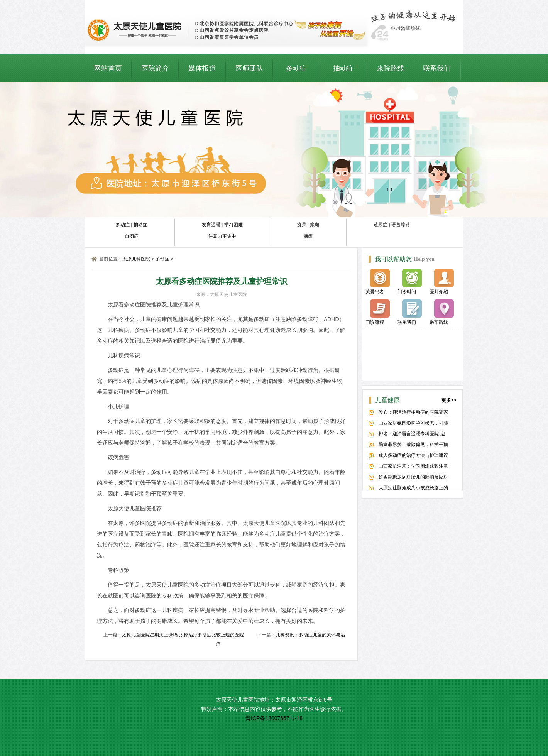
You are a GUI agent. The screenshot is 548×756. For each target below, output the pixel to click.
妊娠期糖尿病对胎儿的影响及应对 (413, 477)
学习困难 (233, 225)
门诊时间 (410, 282)
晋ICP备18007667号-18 (274, 718)
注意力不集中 (222, 236)
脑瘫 (308, 236)
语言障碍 (401, 225)
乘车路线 (442, 312)
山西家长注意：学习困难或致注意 (413, 466)
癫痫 (315, 225)
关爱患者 (378, 282)
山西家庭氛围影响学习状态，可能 (413, 423)
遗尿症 (381, 225)
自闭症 (132, 236)
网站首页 (108, 68)
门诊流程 (378, 312)
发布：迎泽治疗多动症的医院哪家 (413, 412)
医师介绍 (442, 282)
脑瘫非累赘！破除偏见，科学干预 (413, 445)
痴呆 (302, 225)
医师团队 (249, 68)
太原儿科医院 (136, 259)
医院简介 (155, 68)
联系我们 (437, 68)
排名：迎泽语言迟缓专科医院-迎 (412, 434)
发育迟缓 (211, 225)
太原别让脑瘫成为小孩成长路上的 (413, 488)
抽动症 (343, 68)
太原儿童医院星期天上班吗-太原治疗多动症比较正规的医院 (183, 635)
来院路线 (391, 68)
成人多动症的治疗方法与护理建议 (413, 455)
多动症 (296, 68)
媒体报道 (202, 68)
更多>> (449, 400)
